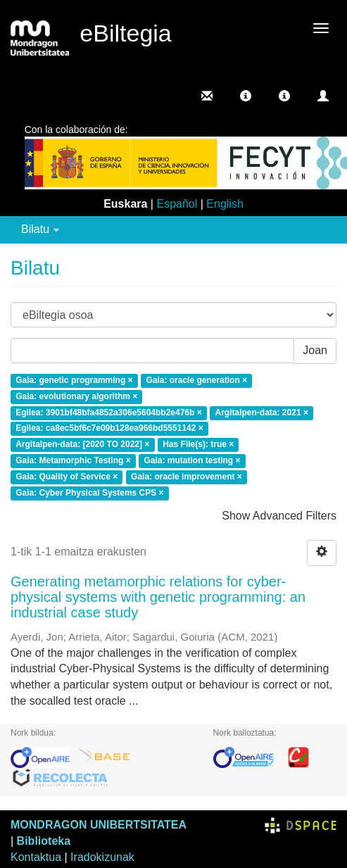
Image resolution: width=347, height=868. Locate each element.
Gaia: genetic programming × (74, 380)
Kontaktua (36, 857)
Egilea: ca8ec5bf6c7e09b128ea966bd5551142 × (109, 429)
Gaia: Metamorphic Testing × (73, 460)
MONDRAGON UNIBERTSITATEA (99, 825)
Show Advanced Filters (279, 516)
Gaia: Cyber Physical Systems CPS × (89, 493)
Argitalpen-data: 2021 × (262, 413)
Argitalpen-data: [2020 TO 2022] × (82, 445)
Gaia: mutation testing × (193, 460)
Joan (315, 350)
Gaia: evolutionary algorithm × (76, 396)
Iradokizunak (102, 857)
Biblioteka (44, 841)
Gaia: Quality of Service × (67, 477)
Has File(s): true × (198, 445)
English (225, 204)
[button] (246, 96)
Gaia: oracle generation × (196, 380)
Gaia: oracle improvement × (187, 477)
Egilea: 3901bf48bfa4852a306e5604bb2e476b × (109, 413)
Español (177, 204)
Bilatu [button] (40, 229)
